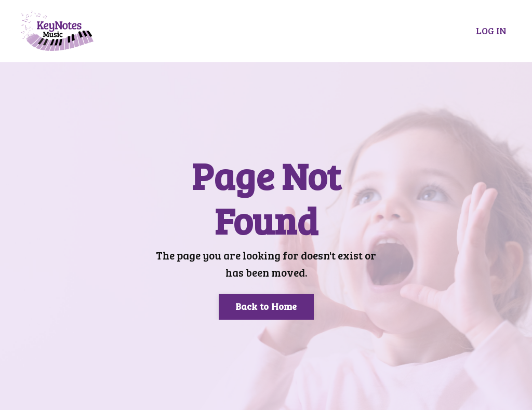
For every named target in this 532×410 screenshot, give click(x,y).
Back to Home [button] (266, 306)
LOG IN (491, 31)
